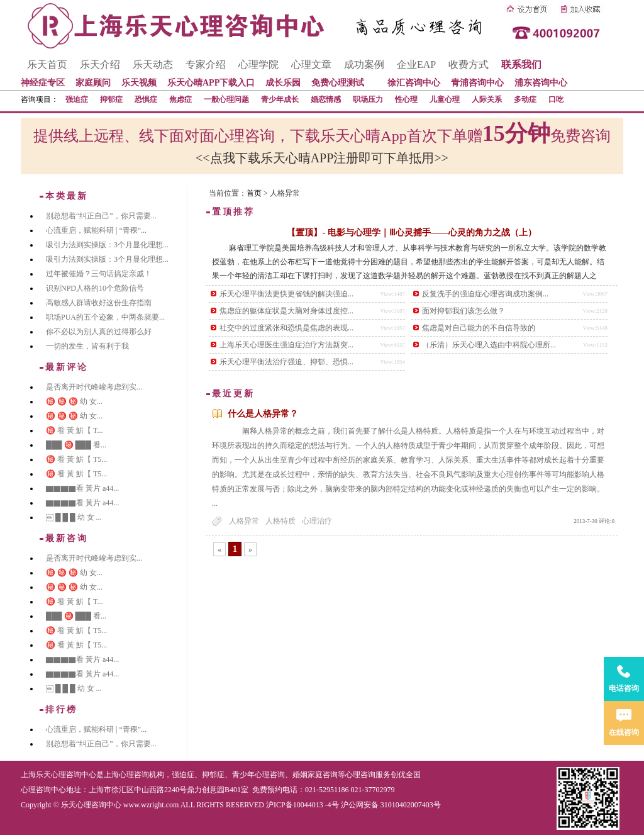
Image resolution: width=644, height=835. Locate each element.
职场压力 (368, 99)
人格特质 (280, 521)
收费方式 (469, 64)
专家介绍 (206, 64)
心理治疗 (317, 521)
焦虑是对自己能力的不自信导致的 (479, 328)
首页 (254, 193)
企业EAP (416, 64)
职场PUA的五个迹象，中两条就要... (105, 317)
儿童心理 (445, 99)
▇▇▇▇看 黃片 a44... (82, 488)
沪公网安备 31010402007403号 (391, 805)
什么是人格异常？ (263, 414)
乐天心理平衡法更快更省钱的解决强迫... (286, 294)
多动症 (525, 99)
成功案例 (364, 64)
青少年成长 (280, 99)
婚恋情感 (326, 99)
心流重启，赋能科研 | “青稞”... (96, 230)
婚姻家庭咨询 (315, 775)
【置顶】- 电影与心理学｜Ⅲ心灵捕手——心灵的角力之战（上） (411, 233)
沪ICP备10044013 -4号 (303, 805)
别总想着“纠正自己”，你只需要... (101, 216)
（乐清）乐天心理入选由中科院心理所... (489, 345)
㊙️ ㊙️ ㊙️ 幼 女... (74, 401)
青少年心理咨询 (258, 775)
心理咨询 (360, 775)
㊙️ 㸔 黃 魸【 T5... (76, 459)
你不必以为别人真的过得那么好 (99, 332)
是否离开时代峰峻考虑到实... (94, 387)
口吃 (556, 99)
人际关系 (487, 99)
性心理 (406, 99)
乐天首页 (47, 64)
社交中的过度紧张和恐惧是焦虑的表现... (286, 328)
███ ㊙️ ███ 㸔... (76, 445)
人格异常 (244, 521)
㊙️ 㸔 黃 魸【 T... (74, 430)
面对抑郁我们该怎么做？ (464, 311)
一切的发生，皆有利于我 (87, 346)
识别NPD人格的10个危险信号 (95, 288)
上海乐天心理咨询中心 (58, 775)
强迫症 (77, 99)
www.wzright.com (151, 805)
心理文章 (311, 64)
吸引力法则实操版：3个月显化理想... (107, 245)
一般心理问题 (226, 99)
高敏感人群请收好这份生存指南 (99, 303)
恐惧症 (146, 99)
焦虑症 (180, 99)
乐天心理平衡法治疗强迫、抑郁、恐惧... (286, 362)
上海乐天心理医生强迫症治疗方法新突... (286, 345)
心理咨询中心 (43, 790)
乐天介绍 (100, 64)
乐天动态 (153, 64)
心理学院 (258, 64)
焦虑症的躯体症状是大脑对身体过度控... (286, 311)
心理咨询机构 (142, 775)
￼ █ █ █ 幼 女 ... (74, 517)
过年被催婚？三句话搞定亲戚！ (99, 274)
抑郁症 (111, 99)
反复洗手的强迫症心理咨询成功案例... (485, 294)
